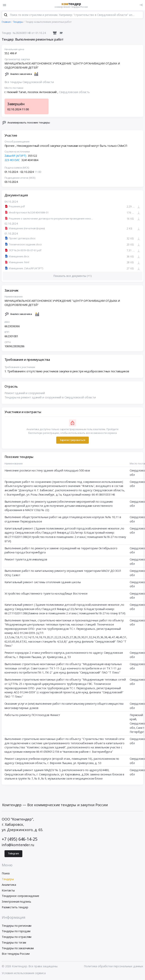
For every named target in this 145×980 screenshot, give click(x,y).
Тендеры (8, 879)
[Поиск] (6, 15)
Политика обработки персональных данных (114, 967)
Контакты (8, 891)
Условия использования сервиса (24, 973)
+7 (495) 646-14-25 (19, 839)
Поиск (6, 874)
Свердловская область (74, 92)
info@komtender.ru (18, 845)
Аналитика (9, 885)
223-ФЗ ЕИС (12, 160)
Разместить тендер (15, 908)
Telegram (13, 854)
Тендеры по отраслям (17, 937)
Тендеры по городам (16, 932)
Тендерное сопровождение (20, 896)
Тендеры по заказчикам (18, 949)
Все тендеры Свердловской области (29, 82)
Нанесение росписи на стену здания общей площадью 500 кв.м (47, 471)
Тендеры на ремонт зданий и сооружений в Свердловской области (50, 398)
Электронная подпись (16, 902)
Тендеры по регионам (17, 926)
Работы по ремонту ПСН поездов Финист (32, 715)
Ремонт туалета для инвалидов (26, 560)
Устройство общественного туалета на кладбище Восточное (46, 594)
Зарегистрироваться (72, 440)
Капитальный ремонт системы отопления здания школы (43, 582)
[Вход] (141, 5)
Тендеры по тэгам (14, 943)
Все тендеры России (16, 954)
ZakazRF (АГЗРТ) (15, 156)
